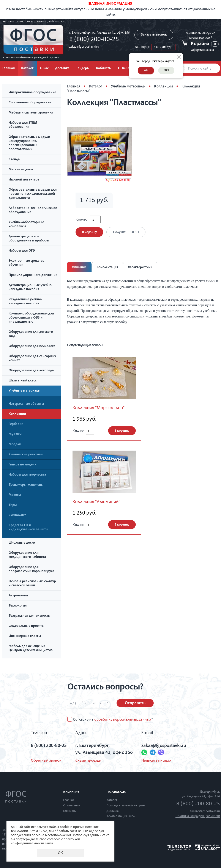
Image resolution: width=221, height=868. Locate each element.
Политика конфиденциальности (198, 816)
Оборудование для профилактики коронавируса (31, 569)
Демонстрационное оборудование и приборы (29, 239)
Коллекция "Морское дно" (99, 408)
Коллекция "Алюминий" (96, 502)
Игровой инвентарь (24, 180)
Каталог (27, 68)
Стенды (15, 160)
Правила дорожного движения (33, 275)
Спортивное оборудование (30, 103)
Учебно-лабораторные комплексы (26, 225)
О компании (72, 806)
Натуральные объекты (26, 404)
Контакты (70, 811)
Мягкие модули (21, 170)
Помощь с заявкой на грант (126, 806)
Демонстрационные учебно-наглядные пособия (31, 287)
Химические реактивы (26, 455)
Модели (15, 445)
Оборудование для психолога (32, 346)
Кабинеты (104, 68)
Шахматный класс (23, 381)
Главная (74, 87)
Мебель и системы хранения (31, 113)
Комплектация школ (121, 816)
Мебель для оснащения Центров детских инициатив (31, 648)
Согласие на (113, 720)
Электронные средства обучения (27, 263)
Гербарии (16, 424)
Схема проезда (88, 761)
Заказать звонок (154, 35)
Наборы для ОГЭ (22, 251)
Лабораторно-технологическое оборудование (33, 210)
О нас (44, 68)
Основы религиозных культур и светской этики (32, 584)
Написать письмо (156, 761)
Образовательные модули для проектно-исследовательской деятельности (33, 194)
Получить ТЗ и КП (126, 232)
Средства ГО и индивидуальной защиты (28, 528)
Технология (18, 606)
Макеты (15, 495)
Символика (17, 515)
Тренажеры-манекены (26, 485)
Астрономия (18, 596)
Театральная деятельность (29, 616)
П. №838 (125, 68)
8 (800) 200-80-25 (94, 40)
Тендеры (83, 68)
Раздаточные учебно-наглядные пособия (25, 302)
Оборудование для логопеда (31, 371)
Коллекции (17, 414)
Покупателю (116, 792)
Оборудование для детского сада (31, 334)
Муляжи (15, 434)
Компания (71, 792)
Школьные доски (22, 543)
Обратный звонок (46, 761)
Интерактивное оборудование (32, 93)
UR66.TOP (179, 847)
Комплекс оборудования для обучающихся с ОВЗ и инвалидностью (31, 318)
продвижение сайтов (179, 849)
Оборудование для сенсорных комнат (32, 359)
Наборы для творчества (27, 475)
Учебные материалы (25, 391)
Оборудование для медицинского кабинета (27, 555)
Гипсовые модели (23, 465)
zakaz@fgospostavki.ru (84, 47)
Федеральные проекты (27, 626)
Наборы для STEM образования (23, 125)
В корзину (89, 232)
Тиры (13, 505)
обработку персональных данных (123, 720)
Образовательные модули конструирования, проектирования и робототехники (29, 143)
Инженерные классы (25, 636)
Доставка (62, 68)
